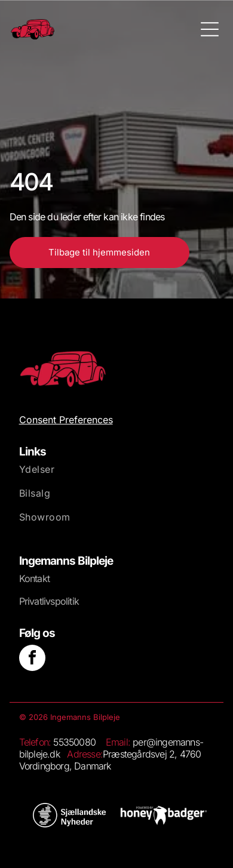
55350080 (74, 742)
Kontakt (34, 578)
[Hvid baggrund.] (69, 815)
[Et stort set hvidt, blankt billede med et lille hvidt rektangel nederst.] (164, 815)
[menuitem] (117, 475)
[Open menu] (210, 29)
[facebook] (32, 659)
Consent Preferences (66, 420)
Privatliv (35, 601)
